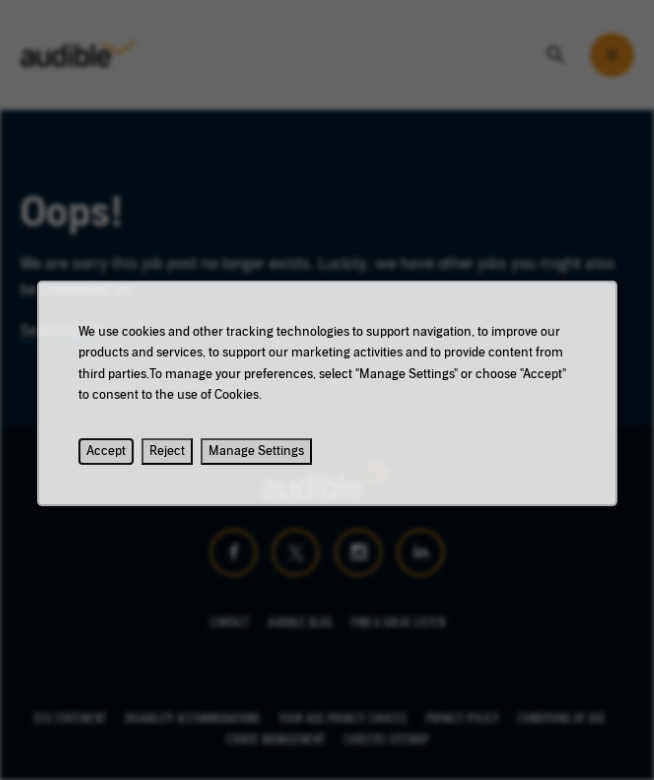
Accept (115, 458)
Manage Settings (259, 458)
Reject (173, 458)
